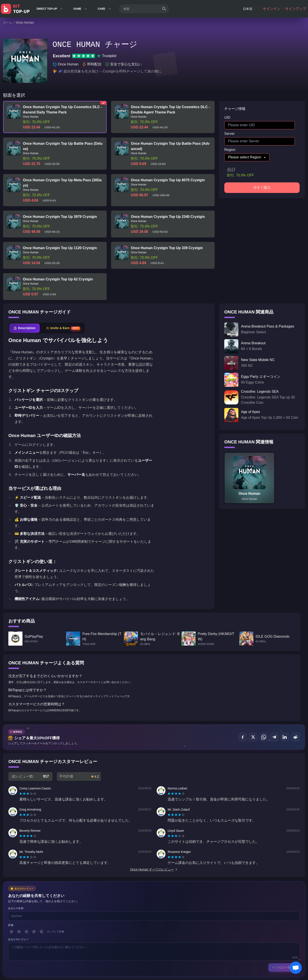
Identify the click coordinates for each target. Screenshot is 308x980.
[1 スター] (11, 932)
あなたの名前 (16, 908)
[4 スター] (34, 932)
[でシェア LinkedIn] (285, 737)
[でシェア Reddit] (295, 737)
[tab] (25, 328)
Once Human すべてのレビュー (154, 869)
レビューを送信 (284, 967)
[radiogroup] (28, 794)
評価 (11, 925)
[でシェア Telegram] (274, 737)
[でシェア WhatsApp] (264, 737)
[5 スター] (41, 932)
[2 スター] (19, 932)
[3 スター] (26, 932)
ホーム (8, 22)
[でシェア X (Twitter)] (253, 737)
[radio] (21, 794)
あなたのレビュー (18, 939)
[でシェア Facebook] (243, 737)
